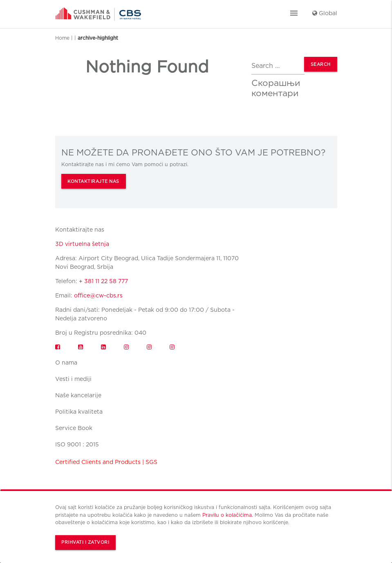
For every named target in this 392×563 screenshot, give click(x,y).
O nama (66, 363)
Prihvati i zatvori (85, 542)
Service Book (74, 428)
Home (62, 38)
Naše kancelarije (78, 395)
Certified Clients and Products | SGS (106, 462)
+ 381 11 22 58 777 (103, 281)
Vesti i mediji (73, 379)
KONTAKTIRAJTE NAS (93, 181)
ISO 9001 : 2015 (77, 444)
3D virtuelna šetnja (82, 244)
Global (325, 13)
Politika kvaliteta (79, 412)
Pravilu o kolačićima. (228, 515)
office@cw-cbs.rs (98, 295)
